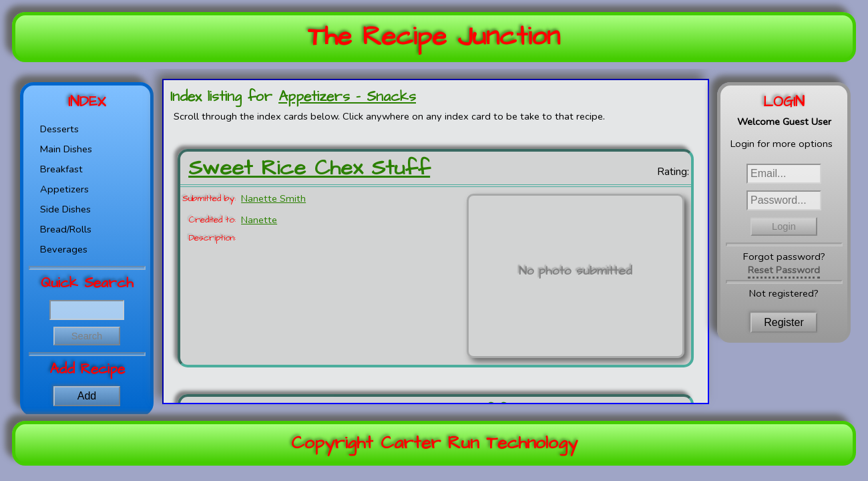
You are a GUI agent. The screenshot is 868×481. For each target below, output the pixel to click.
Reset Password (784, 270)
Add (87, 396)
